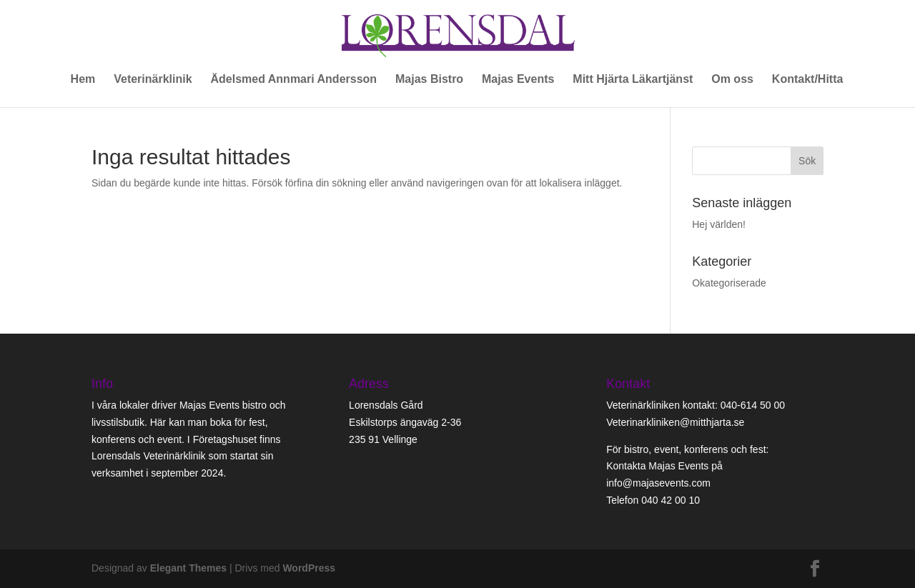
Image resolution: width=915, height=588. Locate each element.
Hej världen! (719, 224)
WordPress (309, 568)
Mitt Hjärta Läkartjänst (633, 80)
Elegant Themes (188, 568)
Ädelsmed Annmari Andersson (293, 80)
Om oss (732, 80)
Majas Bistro (429, 80)
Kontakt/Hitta (808, 80)
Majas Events (518, 80)
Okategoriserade (729, 283)
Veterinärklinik (153, 80)
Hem (83, 80)
